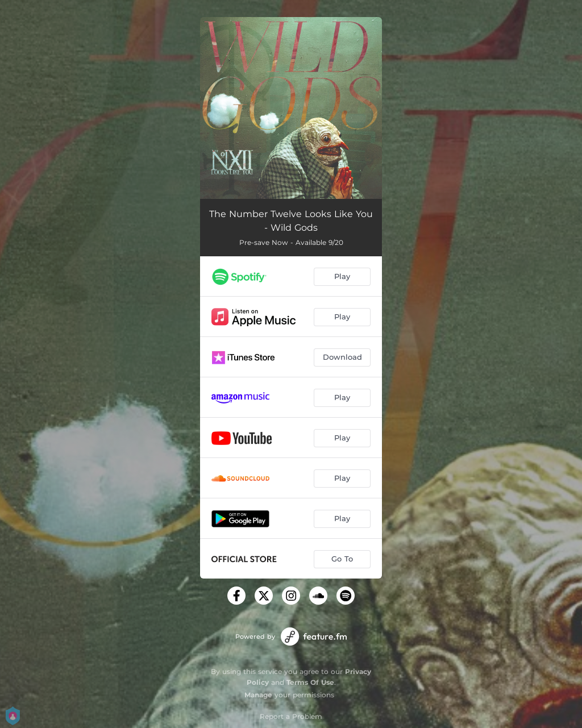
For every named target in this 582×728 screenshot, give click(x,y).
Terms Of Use (310, 682)
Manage (258, 695)
